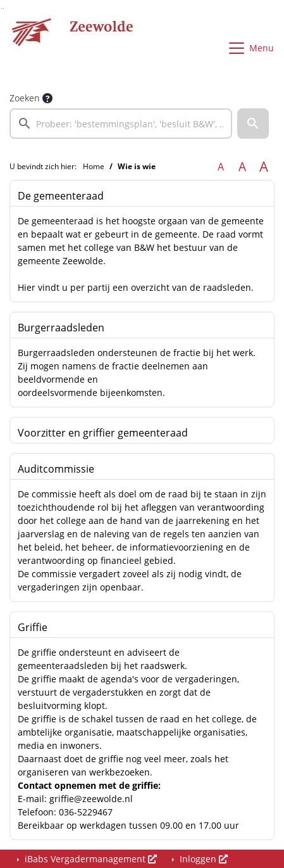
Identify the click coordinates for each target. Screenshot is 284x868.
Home (94, 166)
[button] (253, 124)
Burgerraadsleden (61, 328)
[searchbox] (121, 124)
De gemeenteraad (61, 196)
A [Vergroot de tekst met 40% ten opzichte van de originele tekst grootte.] (264, 167)
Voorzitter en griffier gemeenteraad (103, 433)
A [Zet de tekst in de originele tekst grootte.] (221, 167)
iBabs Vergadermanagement (90, 859)
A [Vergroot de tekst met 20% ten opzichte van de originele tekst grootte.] (242, 167)
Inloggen (202, 859)
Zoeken (25, 98)
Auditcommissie (56, 469)
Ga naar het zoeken (2, 9)
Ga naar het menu (3, 9)
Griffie (33, 627)
